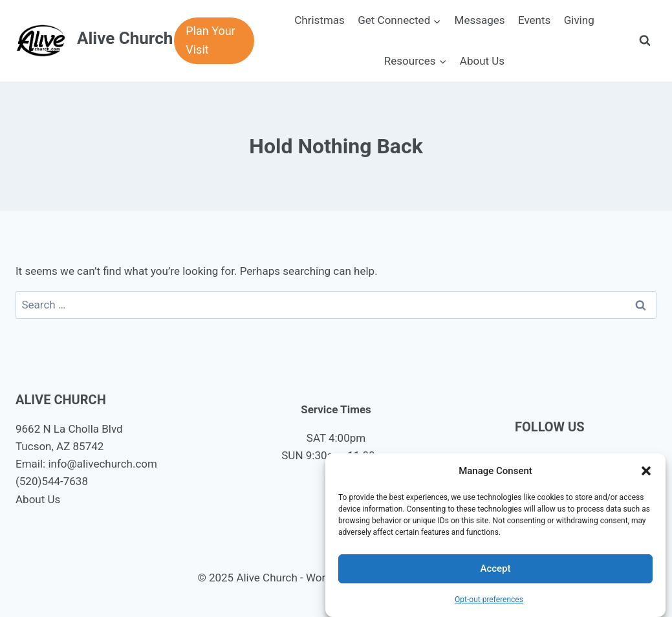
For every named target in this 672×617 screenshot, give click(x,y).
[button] (646, 471)
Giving (579, 20)
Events (534, 20)
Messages (480, 20)
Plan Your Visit (210, 40)
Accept (495, 568)
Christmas (320, 20)
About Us (482, 61)
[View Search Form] (645, 41)
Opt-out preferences (489, 600)
